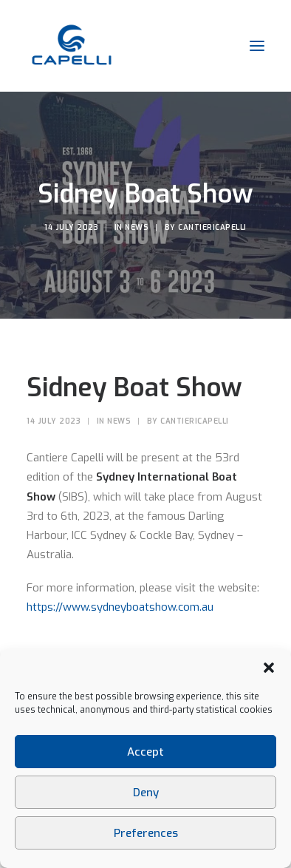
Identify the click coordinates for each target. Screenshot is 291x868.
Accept (145, 752)
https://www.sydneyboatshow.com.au (120, 607)
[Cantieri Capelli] (71, 46)
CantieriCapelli (212, 227)
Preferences (146, 833)
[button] (269, 668)
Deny (146, 793)
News (137, 227)
